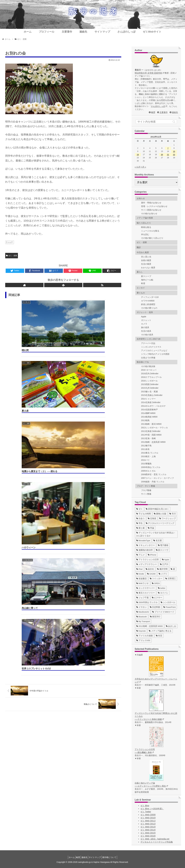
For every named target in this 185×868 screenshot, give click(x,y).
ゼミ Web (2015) (148, 833)
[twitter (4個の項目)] (162, 588)
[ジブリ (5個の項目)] (163, 574)
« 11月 (138, 167)
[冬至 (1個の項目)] (159, 636)
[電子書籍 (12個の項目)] (163, 545)
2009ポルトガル (148, 471)
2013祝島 (145, 420)
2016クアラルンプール (151, 377)
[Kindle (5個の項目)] (140, 574)
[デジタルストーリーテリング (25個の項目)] (160, 523)
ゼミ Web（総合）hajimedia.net (155, 839)
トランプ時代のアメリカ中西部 (155, 354)
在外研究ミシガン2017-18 (149, 339)
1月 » (144, 167)
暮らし (140, 272)
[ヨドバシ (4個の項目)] (163, 593)
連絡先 (175, 112)
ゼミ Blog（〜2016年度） (152, 809)
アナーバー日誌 (148, 343)
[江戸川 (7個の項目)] (164, 564)
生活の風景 (146, 264)
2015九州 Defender (150, 388)
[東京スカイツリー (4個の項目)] (146, 593)
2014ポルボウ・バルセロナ (153, 406)
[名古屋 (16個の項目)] (158, 541)
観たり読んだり (144, 223)
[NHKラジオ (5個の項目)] (143, 583)
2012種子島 (146, 446)
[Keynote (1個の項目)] (141, 631)
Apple (144, 317)
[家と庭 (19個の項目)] (140, 528)
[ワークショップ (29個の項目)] (168, 518)
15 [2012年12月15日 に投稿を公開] (174, 151)
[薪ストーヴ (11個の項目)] (162, 550)
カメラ (144, 324)
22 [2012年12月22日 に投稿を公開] (174, 155)
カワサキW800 (148, 301)
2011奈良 (145, 449)
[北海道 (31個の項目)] (152, 518)
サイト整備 (146, 494)
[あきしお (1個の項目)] (171, 626)
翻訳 (139, 247)
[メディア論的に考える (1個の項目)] (160, 631)
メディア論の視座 (145, 218)
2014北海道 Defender (151, 402)
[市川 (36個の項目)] (173, 514)
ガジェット (146, 320)
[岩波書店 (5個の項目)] (141, 579)
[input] (156, 122)
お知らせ (141, 198)
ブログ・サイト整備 (146, 486)
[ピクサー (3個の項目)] (157, 598)
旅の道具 (145, 327)
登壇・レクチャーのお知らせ (154, 206)
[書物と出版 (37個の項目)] (160, 514)
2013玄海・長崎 (148, 438)
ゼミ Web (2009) (148, 815)
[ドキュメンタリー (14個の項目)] (146, 545)
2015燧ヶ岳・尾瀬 (149, 392)
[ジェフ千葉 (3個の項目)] (143, 598)
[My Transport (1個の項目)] (143, 621)
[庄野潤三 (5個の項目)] (171, 579)
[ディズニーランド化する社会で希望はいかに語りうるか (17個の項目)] (156, 534)
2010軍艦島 (146, 464)
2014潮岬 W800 (148, 413)
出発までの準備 (148, 358)
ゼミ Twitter (146, 812)
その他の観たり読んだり (152, 238)
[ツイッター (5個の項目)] (156, 579)
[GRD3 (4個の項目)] (156, 583)
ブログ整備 (146, 490)
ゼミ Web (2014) (148, 830)
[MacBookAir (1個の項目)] (143, 612)
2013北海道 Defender (151, 431)
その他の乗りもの (149, 308)
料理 (143, 283)
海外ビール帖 (147, 280)
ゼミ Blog (145, 806)
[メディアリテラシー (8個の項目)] (147, 564)
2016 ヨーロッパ (149, 370)
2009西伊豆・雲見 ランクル (154, 474)
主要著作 (164, 112)
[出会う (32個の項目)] (140, 518)
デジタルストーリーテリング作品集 (157, 842)
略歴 (153, 112)
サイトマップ (97, 857)
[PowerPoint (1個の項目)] (169, 607)
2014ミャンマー (148, 399)
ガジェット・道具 (145, 312)
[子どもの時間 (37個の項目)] (144, 514)
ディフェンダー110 (150, 297)
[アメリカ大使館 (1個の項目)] (145, 636)
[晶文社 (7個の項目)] (150, 569)
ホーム (68, 857)
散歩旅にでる (143, 362)
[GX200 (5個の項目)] (151, 574)
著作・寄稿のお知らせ (151, 203)
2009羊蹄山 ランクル (151, 467)
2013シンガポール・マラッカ (154, 428)
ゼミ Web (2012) (148, 824)
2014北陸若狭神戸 (149, 410)
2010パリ (145, 460)
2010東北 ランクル (150, 453)
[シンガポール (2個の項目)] (168, 602)
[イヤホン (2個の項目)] (141, 607)
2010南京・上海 (148, 456)
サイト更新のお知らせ (151, 210)
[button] (174, 122)
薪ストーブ (146, 276)
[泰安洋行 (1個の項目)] (155, 617)
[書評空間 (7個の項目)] (162, 569)
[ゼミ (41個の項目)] (139, 509)
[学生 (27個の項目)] (139, 523)
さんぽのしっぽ (159, 106)
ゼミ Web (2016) (148, 836)
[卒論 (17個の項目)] (151, 528)
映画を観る (146, 227)
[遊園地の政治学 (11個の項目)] (145, 550)
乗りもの (141, 293)
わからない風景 (148, 268)
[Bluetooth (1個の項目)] (142, 617)
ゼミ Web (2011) (148, 821)
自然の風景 (146, 260)
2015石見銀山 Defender (152, 395)
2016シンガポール (149, 381)
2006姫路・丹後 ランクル (153, 482)
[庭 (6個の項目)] (173, 569)
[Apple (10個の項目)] (166, 560)
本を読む (145, 234)
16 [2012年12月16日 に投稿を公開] (138, 155)
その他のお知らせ (149, 214)
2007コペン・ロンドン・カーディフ (157, 478)
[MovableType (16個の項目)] (143, 541)
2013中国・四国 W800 (151, 435)
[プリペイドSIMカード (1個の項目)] (163, 612)
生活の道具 (146, 331)
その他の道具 (147, 335)
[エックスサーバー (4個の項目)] (146, 588)
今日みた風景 (143, 252)
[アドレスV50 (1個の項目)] (143, 640)
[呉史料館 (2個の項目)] (155, 607)
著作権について (113, 857)
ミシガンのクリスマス (151, 347)
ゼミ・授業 (12, 256)
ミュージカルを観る (150, 231)
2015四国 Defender (150, 384)
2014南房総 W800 (149, 417)
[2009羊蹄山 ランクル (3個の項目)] (147, 602)
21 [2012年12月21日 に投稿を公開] (168, 155)
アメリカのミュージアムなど (154, 350)
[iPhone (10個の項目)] (152, 555)
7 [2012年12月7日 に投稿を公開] (168, 148)
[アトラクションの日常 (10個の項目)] (148, 560)
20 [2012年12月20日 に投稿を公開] (162, 155)
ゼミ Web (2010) (148, 818)
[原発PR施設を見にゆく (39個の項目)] (157, 509)
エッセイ (141, 288)
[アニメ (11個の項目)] (140, 555)
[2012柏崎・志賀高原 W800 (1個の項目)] (150, 626)
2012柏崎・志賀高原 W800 (153, 442)
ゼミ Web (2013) (148, 827)
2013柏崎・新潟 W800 (151, 424)
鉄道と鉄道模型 (148, 304)
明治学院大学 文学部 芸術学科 (149, 73)
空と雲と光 (146, 257)
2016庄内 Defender (150, 374)
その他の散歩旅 (148, 366)
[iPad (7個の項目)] (139, 569)
